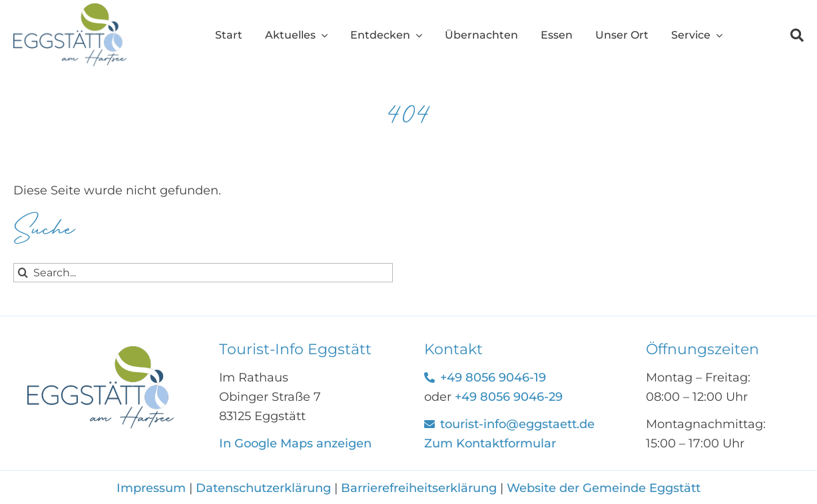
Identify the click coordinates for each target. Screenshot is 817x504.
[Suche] (786, 35)
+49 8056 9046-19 (493, 378)
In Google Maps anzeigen (295, 443)
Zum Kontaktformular (490, 443)
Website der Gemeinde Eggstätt (604, 488)
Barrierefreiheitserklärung (419, 488)
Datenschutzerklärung (263, 488)
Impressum (153, 488)
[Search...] (203, 273)
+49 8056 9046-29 (509, 397)
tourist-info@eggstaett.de (517, 424)
